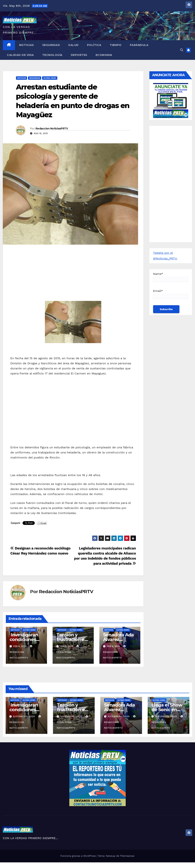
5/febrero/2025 (72, 716)
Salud (73, 45)
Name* (171, 277)
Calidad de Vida (20, 55)
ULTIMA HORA (50, 78)
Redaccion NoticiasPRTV (52, 129)
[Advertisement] (73, 275)
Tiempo (116, 45)
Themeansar (127, 856)
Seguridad (51, 45)
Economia (104, 55)
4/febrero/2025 (119, 716)
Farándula (139, 45)
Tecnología (52, 55)
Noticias (27, 45)
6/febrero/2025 (25, 716)
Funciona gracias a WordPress (78, 856)
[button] (182, 50)
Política (94, 45)
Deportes (79, 55)
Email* (171, 294)
